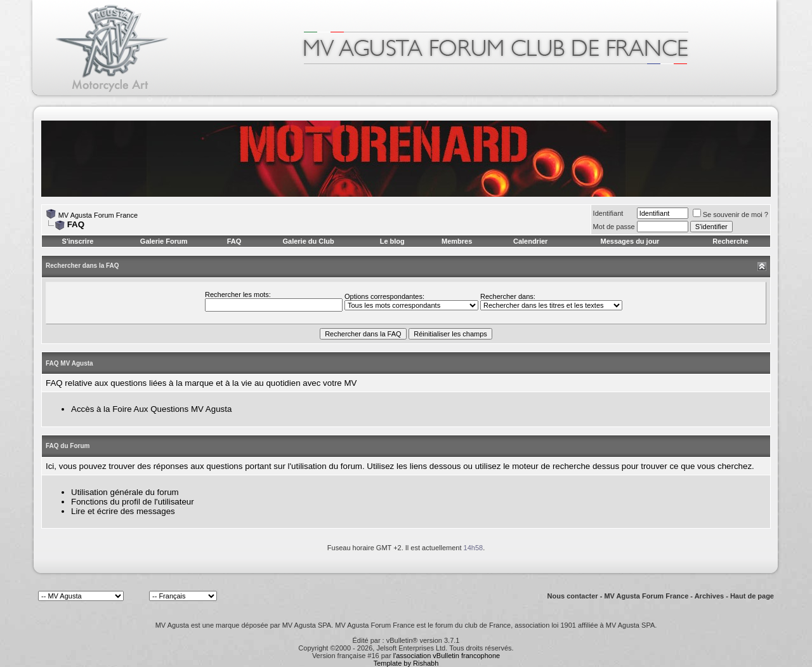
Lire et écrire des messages (123, 511)
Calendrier (530, 241)
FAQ (234, 241)
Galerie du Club (308, 241)
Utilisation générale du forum (125, 492)
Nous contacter (573, 596)
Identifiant (608, 213)
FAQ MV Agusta (69, 363)
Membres (457, 241)
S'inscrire (78, 241)
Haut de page (752, 596)
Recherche (730, 241)
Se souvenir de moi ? (730, 215)
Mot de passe (614, 227)
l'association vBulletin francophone (447, 656)
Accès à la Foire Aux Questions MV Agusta (151, 409)
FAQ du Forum (68, 446)
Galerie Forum (164, 241)
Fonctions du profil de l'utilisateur (133, 502)
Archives (709, 596)
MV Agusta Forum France (98, 215)
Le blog (392, 241)
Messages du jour (630, 241)
